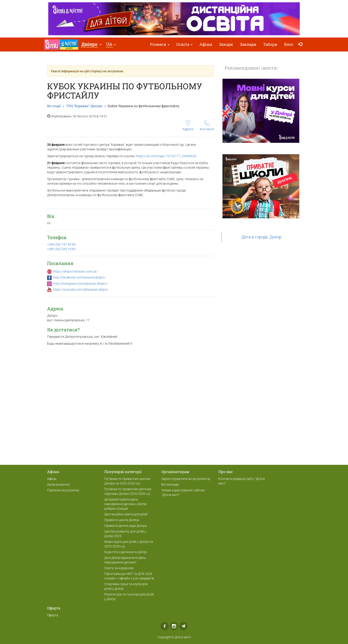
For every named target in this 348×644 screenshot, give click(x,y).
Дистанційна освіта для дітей (126, 514)
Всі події (54, 106)
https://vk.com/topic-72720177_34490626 (166, 156)
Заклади (248, 44)
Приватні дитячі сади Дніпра (126, 526)
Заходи (226, 44)
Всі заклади (170, 484)
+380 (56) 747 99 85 (61, 244)
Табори (270, 44)
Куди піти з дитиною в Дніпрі (126, 552)
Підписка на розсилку (63, 490)
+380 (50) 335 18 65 (61, 249)
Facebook (165, 626)
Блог (289, 44)
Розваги (160, 44)
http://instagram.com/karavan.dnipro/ (80, 284)
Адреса (188, 125)
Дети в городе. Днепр (261, 237)
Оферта (53, 615)
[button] (91, 45)
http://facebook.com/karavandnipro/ (79, 277)
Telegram (183, 626)
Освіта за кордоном (119, 568)
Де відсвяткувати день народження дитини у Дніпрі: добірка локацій (126, 504)
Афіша (206, 44)
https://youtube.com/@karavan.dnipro (80, 290)
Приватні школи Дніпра (122, 520)
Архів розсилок (58, 484)
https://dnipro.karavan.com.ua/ (75, 271)
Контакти (207, 126)
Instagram (174, 626)
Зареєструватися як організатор (186, 479)
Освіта (184, 44)
